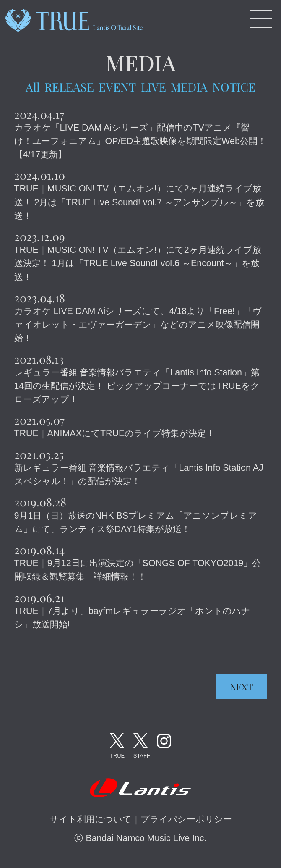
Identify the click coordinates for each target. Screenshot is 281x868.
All (33, 87)
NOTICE (234, 87)
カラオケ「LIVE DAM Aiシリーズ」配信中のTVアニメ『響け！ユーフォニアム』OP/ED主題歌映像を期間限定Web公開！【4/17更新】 (140, 141)
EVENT (117, 87)
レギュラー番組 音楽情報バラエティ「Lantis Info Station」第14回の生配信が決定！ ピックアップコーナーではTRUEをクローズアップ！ (137, 386)
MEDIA (189, 87)
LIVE (154, 87)
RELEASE (69, 87)
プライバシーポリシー (186, 819)
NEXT (241, 687)
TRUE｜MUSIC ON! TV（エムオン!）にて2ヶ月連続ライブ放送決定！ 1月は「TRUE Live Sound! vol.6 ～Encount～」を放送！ (138, 263)
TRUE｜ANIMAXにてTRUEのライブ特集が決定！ (115, 433)
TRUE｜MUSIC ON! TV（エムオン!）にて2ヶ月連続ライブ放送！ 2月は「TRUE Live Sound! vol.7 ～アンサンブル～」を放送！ (139, 202)
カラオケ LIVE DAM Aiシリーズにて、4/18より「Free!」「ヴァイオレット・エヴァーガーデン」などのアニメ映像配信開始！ (138, 325)
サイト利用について (91, 819)
